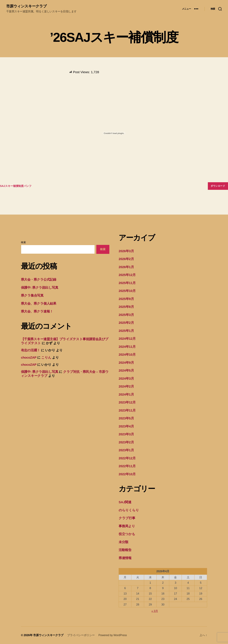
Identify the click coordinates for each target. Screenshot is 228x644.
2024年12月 (127, 339)
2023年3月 (126, 434)
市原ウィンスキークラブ (26, 6)
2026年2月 (126, 259)
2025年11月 (127, 283)
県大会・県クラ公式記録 (39, 279)
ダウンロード (218, 186)
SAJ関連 (125, 502)
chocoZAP (29, 357)
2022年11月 (127, 466)
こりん (46, 357)
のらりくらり (129, 510)
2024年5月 (126, 370)
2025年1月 (126, 331)
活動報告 (125, 550)
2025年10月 (127, 291)
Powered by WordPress (113, 635)
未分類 (123, 542)
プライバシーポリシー (81, 635)
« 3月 (155, 611)
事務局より (127, 526)
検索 (23, 242)
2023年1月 (126, 450)
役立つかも (127, 534)
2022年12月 (127, 458)
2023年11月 (127, 410)
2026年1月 (126, 267)
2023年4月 (126, 426)
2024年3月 (126, 378)
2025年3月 (126, 315)
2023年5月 (126, 418)
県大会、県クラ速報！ (37, 311)
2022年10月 (127, 474)
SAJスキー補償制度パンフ (16, 186)
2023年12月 (127, 402)
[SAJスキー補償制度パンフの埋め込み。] (114, 133)
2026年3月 (126, 251)
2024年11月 (127, 347)
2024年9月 (126, 363)
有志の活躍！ (31, 350)
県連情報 (125, 558)
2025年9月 (126, 299)
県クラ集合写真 (32, 295)
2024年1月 (126, 394)
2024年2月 (126, 386)
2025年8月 (126, 307)
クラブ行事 (127, 518)
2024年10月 (127, 354)
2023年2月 (126, 442)
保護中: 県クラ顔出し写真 (40, 288)
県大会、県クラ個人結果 (39, 303)
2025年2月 (126, 323)
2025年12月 (127, 275)
